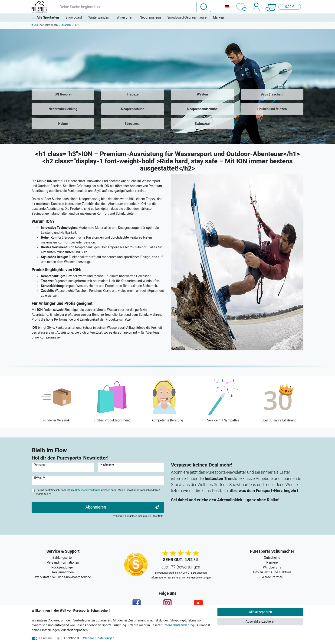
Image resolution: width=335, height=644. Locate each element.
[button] (284, 7)
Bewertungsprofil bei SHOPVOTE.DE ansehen (181, 573)
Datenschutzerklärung (178, 625)
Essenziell (46, 638)
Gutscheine (272, 558)
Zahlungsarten (63, 558)
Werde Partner (272, 577)
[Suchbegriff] (127, 7)
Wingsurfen (125, 17)
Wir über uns (272, 567)
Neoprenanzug (150, 17)
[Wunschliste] (240, 7)
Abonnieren (122, 507)
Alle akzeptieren (261, 612)
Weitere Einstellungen (99, 638)
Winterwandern (99, 17)
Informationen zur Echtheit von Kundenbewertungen (181, 578)
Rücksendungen (63, 567)
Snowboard (74, 17)
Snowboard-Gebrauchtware (187, 17)
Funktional (71, 638)
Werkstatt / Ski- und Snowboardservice (63, 577)
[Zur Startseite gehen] (45, 25)
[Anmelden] (256, 7)
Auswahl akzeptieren (261, 621)
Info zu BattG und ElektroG (272, 572)
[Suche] (204, 7)
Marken (218, 17)
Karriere (272, 562)
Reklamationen (63, 572)
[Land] (227, 7)
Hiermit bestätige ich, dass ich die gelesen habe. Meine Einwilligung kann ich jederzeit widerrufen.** (98, 492)
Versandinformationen (63, 562)
